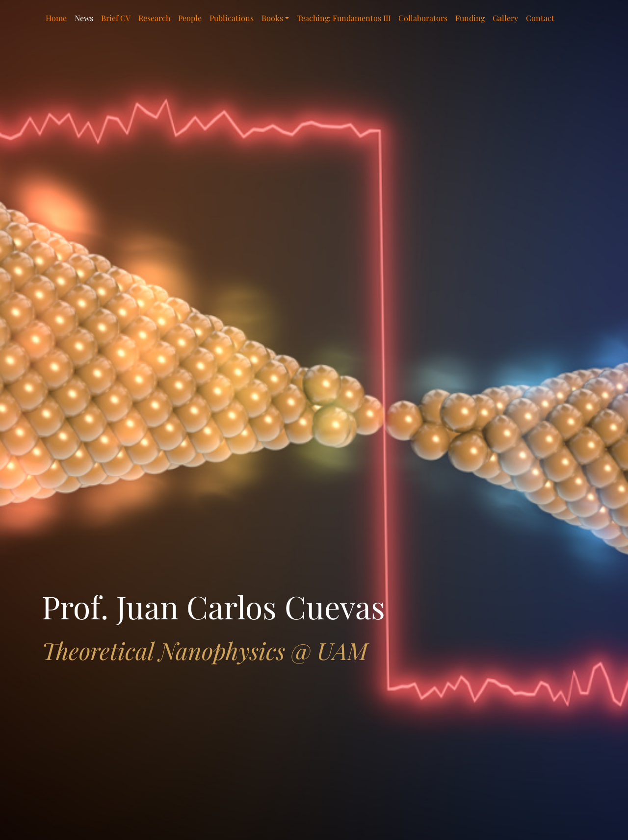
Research (154, 18)
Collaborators (423, 18)
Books (272, 18)
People (190, 18)
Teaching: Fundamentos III (344, 18)
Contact (540, 18)
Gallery (505, 18)
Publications (232, 18)
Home (56, 18)
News (84, 18)
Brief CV (116, 18)
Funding (470, 18)
